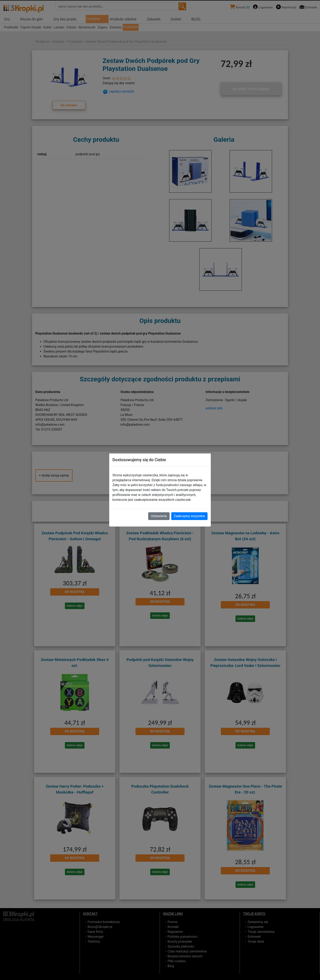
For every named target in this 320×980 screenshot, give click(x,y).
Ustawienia (159, 516)
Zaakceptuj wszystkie (189, 516)
